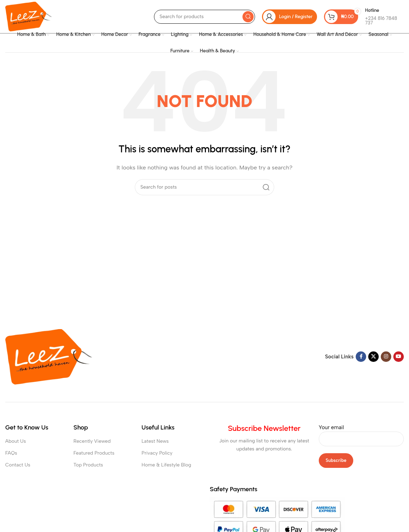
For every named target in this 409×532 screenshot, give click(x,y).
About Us (16, 441)
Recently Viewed (92, 441)
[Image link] (49, 356)
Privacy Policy (157, 453)
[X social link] (373, 357)
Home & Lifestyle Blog (166, 465)
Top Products (88, 465)
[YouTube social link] (399, 357)
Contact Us (18, 465)
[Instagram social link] (386, 357)
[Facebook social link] (361, 357)
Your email (361, 433)
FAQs (11, 453)
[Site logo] (29, 16)
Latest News (155, 441)
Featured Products (94, 453)
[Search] (204, 17)
